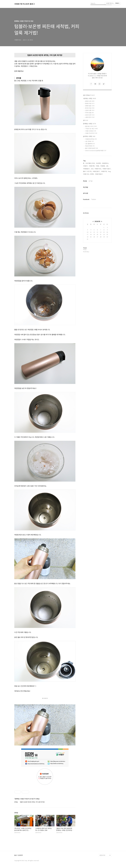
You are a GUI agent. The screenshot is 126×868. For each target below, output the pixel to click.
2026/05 (97, 221)
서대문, (98, 166)
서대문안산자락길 (91, 139)
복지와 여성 (90, 108)
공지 (86, 120)
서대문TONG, (98, 169)
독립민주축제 (90, 146)
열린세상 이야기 (91, 126)
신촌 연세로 (89, 141)
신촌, (107, 166)
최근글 (85, 181)
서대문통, (103, 166)
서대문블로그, (87, 169)
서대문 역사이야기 (91, 133)
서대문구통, (92, 166)
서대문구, (86, 166)
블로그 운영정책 (19, 855)
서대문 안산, (86, 174)
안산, (92, 169)
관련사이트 (102, 855)
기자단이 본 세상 (91, 129)
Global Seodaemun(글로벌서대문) (96, 151)
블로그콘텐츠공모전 (92, 148)
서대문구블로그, (99, 174)
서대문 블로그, (96, 171)
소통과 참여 (90, 117)
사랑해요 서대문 (89, 98)
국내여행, (99, 163)
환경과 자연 (90, 103)
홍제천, (92, 174)
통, (84, 163)
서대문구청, (104, 171)
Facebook (86, 199)
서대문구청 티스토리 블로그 (25, 4)
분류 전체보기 (89, 95)
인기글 (91, 181)
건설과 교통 (90, 110)
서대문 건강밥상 (91, 131)
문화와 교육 (90, 101)
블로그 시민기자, (87, 171)
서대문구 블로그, (107, 169)
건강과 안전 (90, 115)
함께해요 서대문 (89, 124)
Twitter (94, 199)
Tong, (109, 171)
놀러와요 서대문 (89, 136)
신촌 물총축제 (90, 144)
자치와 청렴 (89, 113)
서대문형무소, (105, 163)
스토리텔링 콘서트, (90, 163)
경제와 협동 (90, 106)
